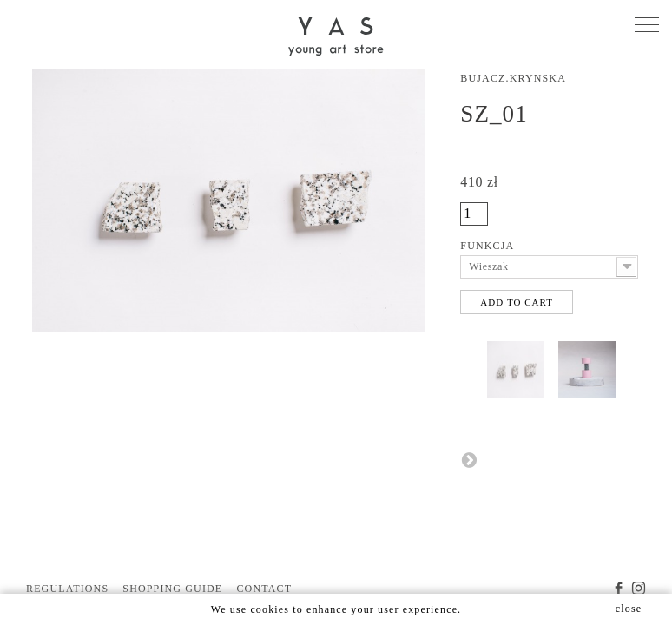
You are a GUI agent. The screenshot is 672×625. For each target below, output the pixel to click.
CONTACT (264, 589)
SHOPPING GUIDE (172, 589)
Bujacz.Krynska (513, 78)
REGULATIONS (67, 589)
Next (469, 459)
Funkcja (488, 246)
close (629, 609)
